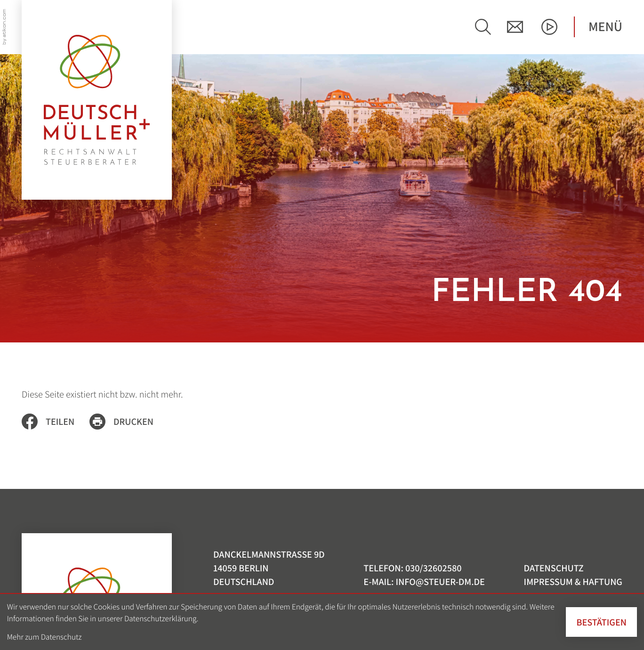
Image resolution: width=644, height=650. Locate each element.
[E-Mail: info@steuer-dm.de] (515, 27)
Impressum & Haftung (573, 581)
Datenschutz (554, 568)
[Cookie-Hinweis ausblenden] (601, 622)
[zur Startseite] (97, 100)
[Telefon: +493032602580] (433, 568)
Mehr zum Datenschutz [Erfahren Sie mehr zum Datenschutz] (44, 637)
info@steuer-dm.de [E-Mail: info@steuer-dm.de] (440, 581)
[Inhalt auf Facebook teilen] (56, 422)
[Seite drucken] (129, 422)
